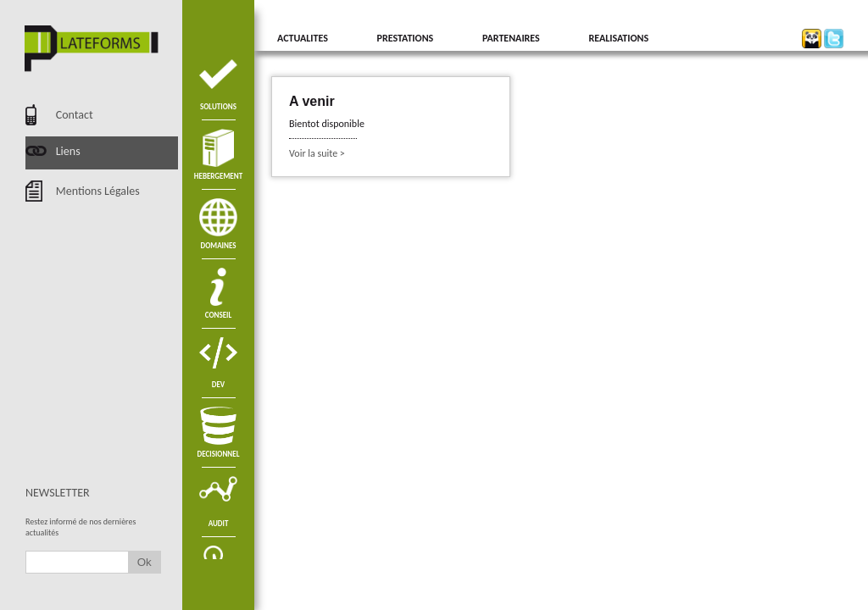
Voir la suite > (317, 153)
